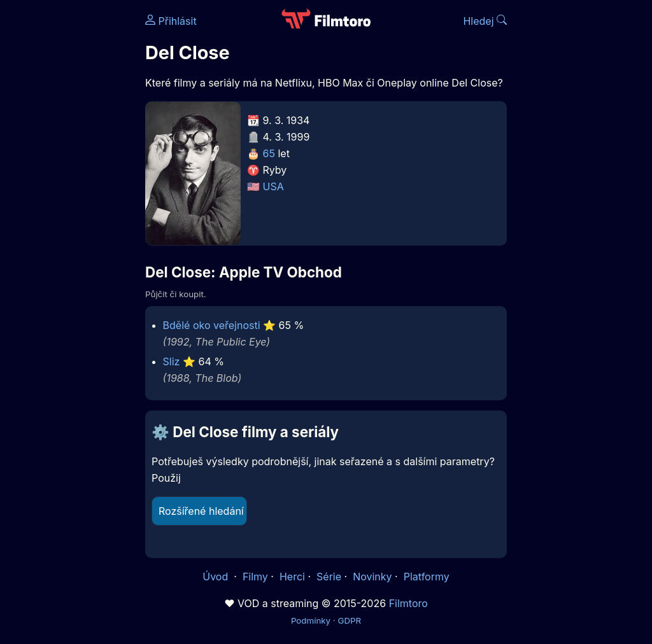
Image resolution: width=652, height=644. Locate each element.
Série (329, 577)
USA (273, 186)
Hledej (485, 21)
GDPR (349, 620)
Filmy (255, 577)
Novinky (372, 577)
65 (269, 153)
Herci (292, 577)
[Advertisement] (69, 196)
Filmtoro (408, 603)
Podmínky (311, 620)
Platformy (427, 577)
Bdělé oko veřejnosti (212, 325)
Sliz (172, 361)
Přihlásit (171, 21)
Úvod (216, 577)
